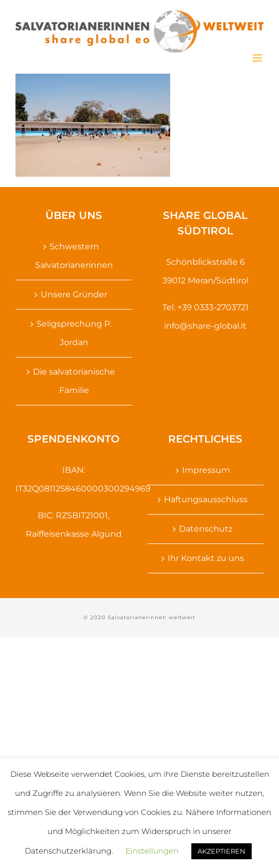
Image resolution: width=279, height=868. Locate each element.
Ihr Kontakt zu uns (206, 558)
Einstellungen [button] (152, 851)
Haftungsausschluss (206, 499)
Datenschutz (206, 529)
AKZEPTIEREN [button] (221, 851)
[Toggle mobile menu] (258, 58)
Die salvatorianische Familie (74, 381)
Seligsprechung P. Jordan (74, 333)
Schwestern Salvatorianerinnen (74, 256)
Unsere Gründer (74, 294)
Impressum (206, 470)
